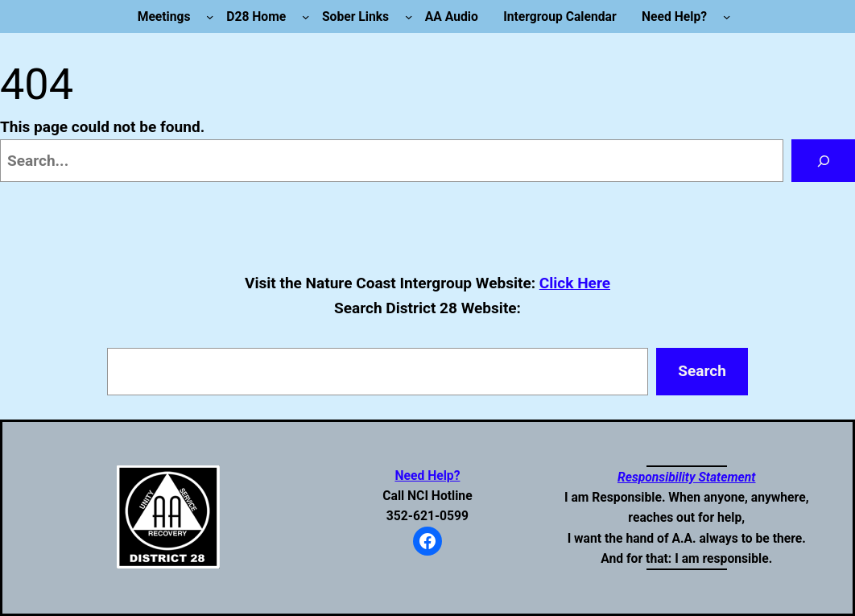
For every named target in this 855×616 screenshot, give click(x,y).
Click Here (575, 283)
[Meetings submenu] (210, 17)
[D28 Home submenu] (306, 17)
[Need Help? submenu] (727, 17)
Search (702, 371)
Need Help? (427, 475)
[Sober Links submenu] (409, 17)
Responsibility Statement (687, 477)
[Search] (823, 161)
